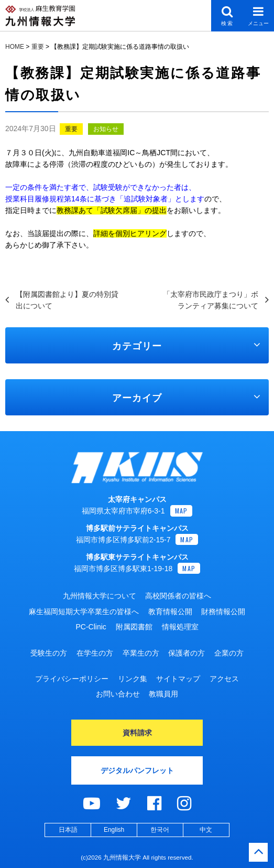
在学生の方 (95, 653)
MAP (182, 511)
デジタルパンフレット (137, 770)
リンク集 (133, 679)
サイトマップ (178, 679)
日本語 (68, 830)
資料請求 (137, 733)
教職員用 (163, 694)
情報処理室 (180, 627)
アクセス (224, 679)
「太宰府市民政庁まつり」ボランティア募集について (211, 300)
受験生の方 (49, 653)
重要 (71, 129)
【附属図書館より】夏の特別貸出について (67, 300)
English (114, 830)
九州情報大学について (100, 596)
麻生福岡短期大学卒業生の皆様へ (84, 612)
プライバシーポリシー (72, 679)
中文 (206, 830)
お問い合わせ (118, 694)
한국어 (160, 830)
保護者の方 (187, 653)
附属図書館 (134, 627)
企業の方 (229, 653)
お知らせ (106, 129)
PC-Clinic (91, 627)
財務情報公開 (223, 612)
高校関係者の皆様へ (178, 596)
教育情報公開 (170, 612)
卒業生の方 (141, 653)
